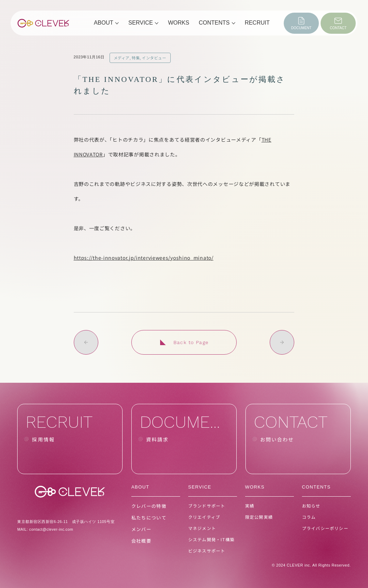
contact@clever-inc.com (51, 529)
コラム (309, 517)
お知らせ (311, 506)
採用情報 (43, 439)
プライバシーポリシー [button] (325, 528)
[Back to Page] (184, 342)
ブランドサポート (207, 506)
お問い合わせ (277, 439)
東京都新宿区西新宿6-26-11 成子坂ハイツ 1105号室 (66, 522)
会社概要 (141, 541)
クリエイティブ (204, 517)
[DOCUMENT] (301, 23)
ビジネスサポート (207, 551)
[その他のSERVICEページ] (157, 23)
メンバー (141, 529)
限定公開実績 (259, 517)
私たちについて (149, 518)
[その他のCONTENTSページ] (234, 23)
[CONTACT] (338, 23)
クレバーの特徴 (149, 506)
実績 (250, 506)
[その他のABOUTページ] (117, 23)
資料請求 (157, 439)
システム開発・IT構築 (211, 539)
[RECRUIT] (70, 439)
